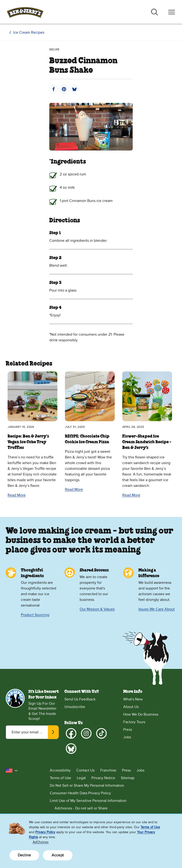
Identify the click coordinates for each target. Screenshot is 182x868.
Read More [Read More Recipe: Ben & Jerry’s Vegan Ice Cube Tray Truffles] (17, 495)
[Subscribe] (53, 732)
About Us (131, 707)
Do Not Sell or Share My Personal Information (87, 786)
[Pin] (64, 89)
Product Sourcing (35, 615)
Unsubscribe (75, 707)
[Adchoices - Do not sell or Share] (113, 808)
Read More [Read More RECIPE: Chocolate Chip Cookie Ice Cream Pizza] (74, 489)
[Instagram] (86, 733)
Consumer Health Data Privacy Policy (80, 793)
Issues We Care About (157, 609)
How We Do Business (141, 714)
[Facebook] (71, 733)
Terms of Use (60, 778)
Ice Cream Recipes (29, 32)
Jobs (127, 737)
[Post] (74, 89)
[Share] (54, 89)
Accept (58, 855)
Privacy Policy (45, 832)
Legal (81, 778)
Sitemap (128, 778)
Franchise (108, 770)
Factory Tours (134, 722)
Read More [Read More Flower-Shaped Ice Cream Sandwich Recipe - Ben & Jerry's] (131, 495)
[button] (12, 771)
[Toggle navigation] (172, 12)
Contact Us (85, 770)
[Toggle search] (155, 12)
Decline (24, 855)
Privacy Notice (103, 778)
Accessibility (60, 770)
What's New (133, 699)
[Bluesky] (71, 749)
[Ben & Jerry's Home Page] (25, 12)
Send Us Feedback (80, 699)
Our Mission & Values (97, 609)
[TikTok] (101, 733)
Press (128, 730)
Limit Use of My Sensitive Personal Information (88, 801)
